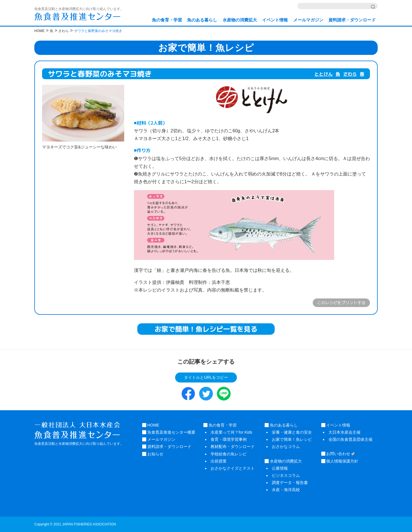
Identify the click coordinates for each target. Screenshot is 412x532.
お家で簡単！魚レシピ (292, 439)
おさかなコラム (286, 447)
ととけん (324, 74)
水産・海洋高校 (286, 490)
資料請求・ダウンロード (352, 20)
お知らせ (153, 454)
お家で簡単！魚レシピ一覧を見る (206, 329)
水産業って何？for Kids (231, 432)
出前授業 (219, 461)
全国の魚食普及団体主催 (350, 439)
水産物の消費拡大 (240, 20)
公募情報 (280, 468)
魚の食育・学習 (167, 20)
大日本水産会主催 (344, 432)
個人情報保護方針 (340, 461)
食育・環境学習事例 (229, 439)
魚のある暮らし (202, 20)
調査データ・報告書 (290, 483)
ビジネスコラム (286, 475)
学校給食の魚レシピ (229, 454)
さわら (350, 74)
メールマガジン (308, 20)
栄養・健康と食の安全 (292, 432)
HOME (151, 425)
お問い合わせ (338, 454)
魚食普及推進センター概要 (169, 432)
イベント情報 (275, 20)
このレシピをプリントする (341, 303)
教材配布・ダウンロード (233, 447)
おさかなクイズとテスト (233, 468)
